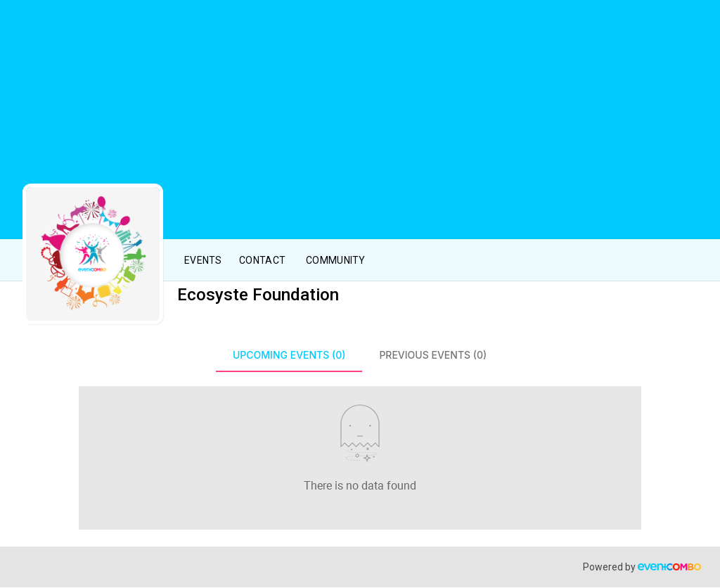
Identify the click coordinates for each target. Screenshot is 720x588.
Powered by (642, 567)
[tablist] (360, 355)
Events (203, 260)
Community (336, 260)
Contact (262, 260)
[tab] (289, 355)
